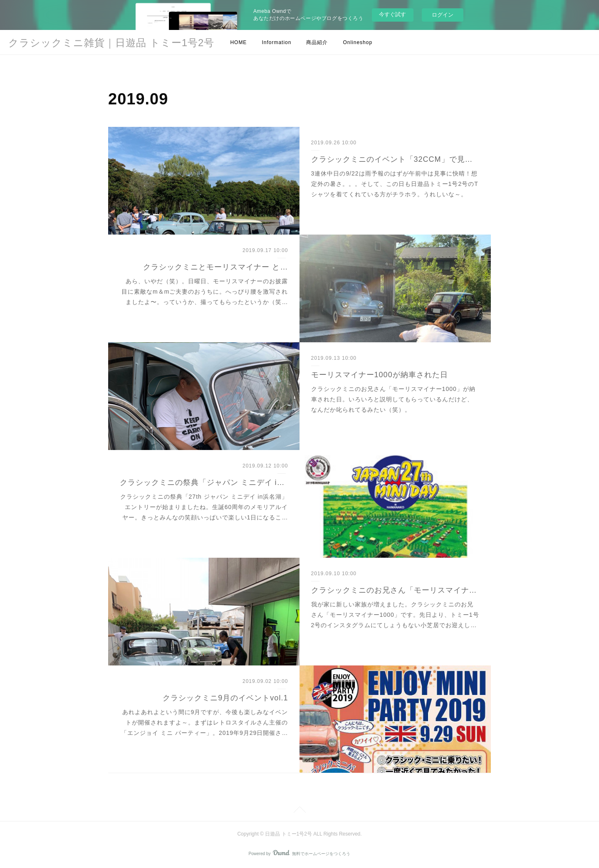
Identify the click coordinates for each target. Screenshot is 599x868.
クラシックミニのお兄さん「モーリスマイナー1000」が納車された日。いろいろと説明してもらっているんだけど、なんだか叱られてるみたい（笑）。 (393, 399)
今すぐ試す (392, 14)
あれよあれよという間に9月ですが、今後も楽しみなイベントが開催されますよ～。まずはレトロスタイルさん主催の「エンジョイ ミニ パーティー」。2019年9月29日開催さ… (204, 722)
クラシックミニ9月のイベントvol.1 (225, 698)
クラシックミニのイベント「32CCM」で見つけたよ (395, 159)
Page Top (299, 811)
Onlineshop (358, 42)
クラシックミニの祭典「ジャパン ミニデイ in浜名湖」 (204, 482)
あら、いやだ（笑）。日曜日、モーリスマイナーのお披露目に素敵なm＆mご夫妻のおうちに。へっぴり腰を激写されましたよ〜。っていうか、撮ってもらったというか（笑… (205, 292)
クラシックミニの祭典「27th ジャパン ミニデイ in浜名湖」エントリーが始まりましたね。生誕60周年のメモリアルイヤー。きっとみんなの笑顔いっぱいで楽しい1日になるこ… (204, 507)
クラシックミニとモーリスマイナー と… (215, 267)
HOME (238, 42)
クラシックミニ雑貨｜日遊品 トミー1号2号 (111, 43)
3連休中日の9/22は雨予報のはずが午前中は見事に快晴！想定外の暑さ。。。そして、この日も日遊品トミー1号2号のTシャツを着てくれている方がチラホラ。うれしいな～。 (395, 184)
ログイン (443, 15)
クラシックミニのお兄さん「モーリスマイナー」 (395, 590)
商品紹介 (317, 42)
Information (276, 42)
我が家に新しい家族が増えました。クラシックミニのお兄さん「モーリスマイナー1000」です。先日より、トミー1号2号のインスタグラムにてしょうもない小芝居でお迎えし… (395, 615)
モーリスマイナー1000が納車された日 (380, 375)
